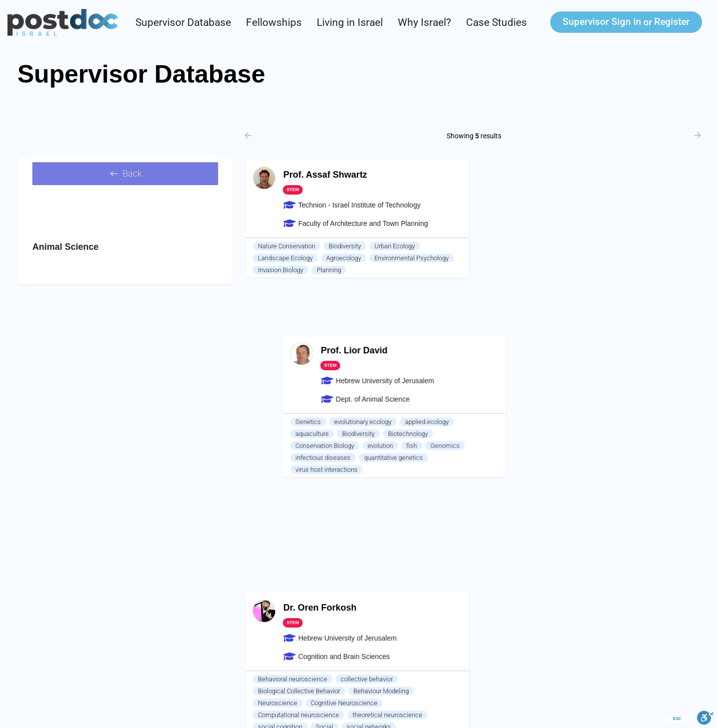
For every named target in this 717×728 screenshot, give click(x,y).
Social (324, 422)
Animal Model (277, 482)
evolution (576, 270)
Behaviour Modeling (381, 386)
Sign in (602, 22)
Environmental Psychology (412, 258)
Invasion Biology (281, 270)
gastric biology (575, 384)
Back (125, 176)
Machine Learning (359, 458)
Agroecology (344, 258)
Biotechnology (604, 258)
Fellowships (274, 22)
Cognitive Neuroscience (344, 398)
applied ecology (623, 246)
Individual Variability (317, 470)
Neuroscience (278, 398)
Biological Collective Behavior (299, 386)
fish (608, 270)
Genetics (504, 246)
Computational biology (289, 458)
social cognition (280, 422)
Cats (449, 446)
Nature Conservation (287, 246)
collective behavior (367, 374)
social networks (369, 422)
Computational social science (300, 434)
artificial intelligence (426, 458)
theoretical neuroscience (387, 410)
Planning (329, 270)
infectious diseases (519, 282)
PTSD (366, 470)
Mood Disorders (410, 470)
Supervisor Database (183, 22)
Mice (422, 446)
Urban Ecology (395, 246)
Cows (393, 446)
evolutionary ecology (559, 246)
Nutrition (503, 384)
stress (267, 470)
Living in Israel (350, 22)
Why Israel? (424, 22)
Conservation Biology (521, 270)
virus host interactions (523, 294)
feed (535, 384)
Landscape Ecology (285, 258)
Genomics (641, 270)
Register (672, 22)
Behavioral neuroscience (293, 374)
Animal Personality (346, 446)
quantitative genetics (590, 282)
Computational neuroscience (299, 410)
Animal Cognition (282, 446)
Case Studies (496, 22)
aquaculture (508, 258)
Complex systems (381, 434)
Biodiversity (345, 246)
